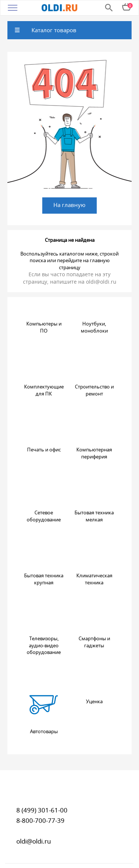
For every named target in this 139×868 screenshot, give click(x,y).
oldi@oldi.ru (101, 282)
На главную (69, 205)
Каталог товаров (54, 30)
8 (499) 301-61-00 (42, 810)
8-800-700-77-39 (40, 820)
